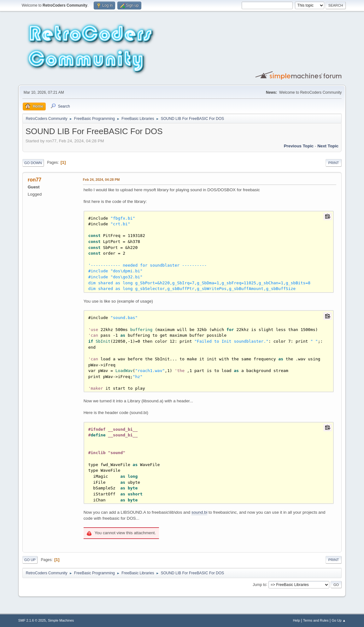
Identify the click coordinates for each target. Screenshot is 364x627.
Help (296, 620)
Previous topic (299, 146)
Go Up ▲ (339, 620)
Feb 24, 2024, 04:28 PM (101, 180)
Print (334, 163)
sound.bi (199, 512)
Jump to (259, 584)
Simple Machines (61, 620)
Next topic (328, 146)
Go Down (33, 163)
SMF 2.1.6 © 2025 (32, 620)
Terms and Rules (316, 620)
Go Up (30, 560)
